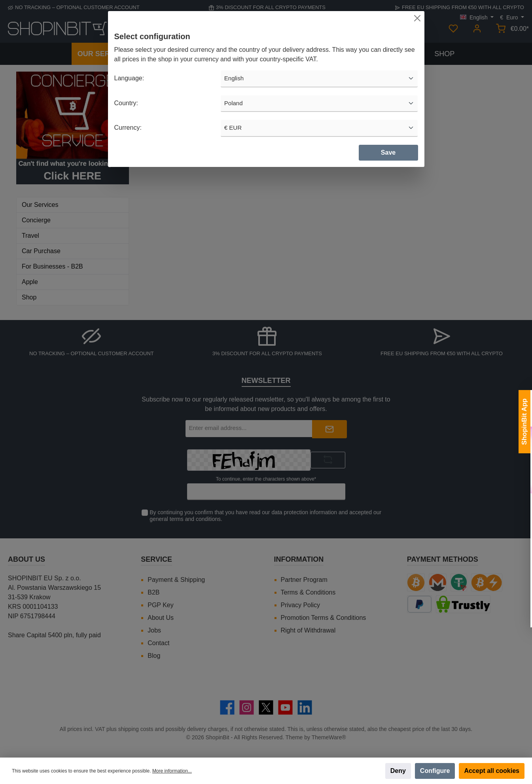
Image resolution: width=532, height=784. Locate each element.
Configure (435, 771)
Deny (398, 771)
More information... (172, 771)
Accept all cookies (492, 771)
